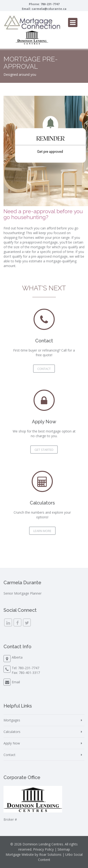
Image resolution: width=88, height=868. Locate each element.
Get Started (44, 450)
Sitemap (64, 849)
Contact (44, 369)
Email (16, 682)
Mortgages (12, 720)
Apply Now (12, 743)
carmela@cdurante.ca (49, 9)
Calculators (12, 732)
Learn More (42, 531)
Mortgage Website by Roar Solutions (34, 854)
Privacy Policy (43, 849)
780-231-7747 (50, 4)
